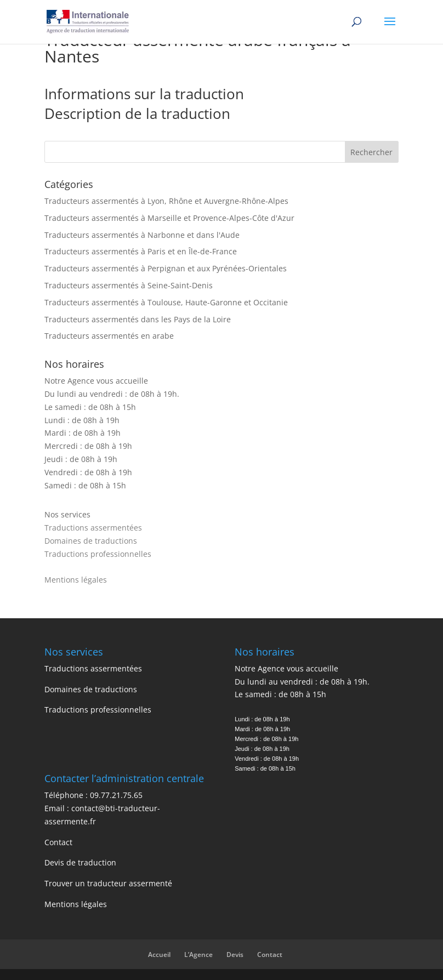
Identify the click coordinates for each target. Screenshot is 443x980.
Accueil (159, 955)
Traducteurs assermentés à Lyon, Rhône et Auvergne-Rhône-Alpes (166, 201)
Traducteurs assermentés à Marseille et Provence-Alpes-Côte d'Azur (169, 218)
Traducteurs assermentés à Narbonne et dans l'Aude (142, 235)
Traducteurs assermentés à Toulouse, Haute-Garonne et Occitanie (166, 302)
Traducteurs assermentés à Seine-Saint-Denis (129, 285)
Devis (235, 955)
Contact (270, 955)
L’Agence (198, 955)
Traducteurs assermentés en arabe (109, 336)
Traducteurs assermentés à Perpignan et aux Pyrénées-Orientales (166, 268)
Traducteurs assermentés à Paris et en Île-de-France (141, 251)
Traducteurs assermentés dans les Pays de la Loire (138, 319)
